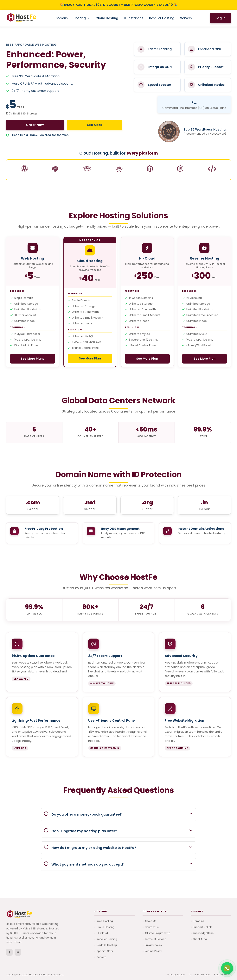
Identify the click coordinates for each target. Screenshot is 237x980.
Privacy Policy (154, 944)
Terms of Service (156, 938)
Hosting (82, 18)
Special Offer (106, 951)
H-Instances (134, 18)
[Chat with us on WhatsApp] (227, 968)
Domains (199, 919)
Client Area (200, 938)
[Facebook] (9, 951)
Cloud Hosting (107, 18)
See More (51, 125)
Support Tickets (203, 926)
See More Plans (32, 360)
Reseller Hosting (162, 18)
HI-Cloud (102, 932)
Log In (221, 18)
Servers (186, 18)
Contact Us (152, 926)
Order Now (20, 125)
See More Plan (90, 359)
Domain (62, 18)
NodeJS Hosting (107, 944)
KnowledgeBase (203, 932)
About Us (151, 919)
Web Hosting (105, 919)
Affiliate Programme (158, 932)
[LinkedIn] (18, 951)
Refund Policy (154, 951)
